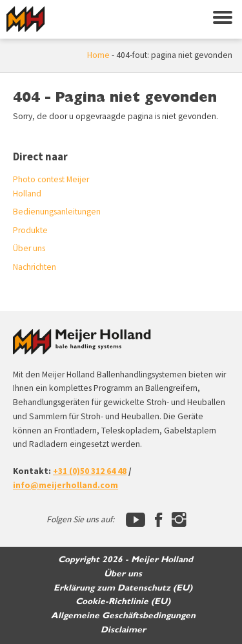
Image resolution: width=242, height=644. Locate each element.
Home (98, 55)
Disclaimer (123, 630)
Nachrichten (35, 267)
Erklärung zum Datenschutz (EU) (123, 588)
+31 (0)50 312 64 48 (90, 471)
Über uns (29, 248)
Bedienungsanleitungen (57, 212)
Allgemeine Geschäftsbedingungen (123, 616)
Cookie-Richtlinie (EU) (123, 601)
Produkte (30, 230)
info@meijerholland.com (66, 485)
